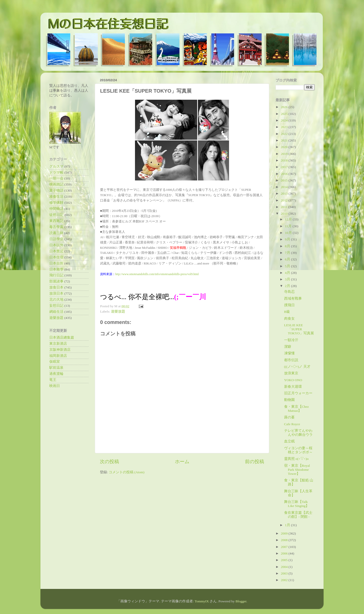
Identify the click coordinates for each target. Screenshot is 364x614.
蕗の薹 (289, 417)
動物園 (289, 400)
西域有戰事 (293, 299)
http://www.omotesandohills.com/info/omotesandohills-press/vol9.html (157, 274)
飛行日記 (56, 275)
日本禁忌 (56, 251)
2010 (285, 213)
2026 (285, 107)
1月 (288, 525)
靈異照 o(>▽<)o (296, 459)
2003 (285, 573)
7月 (288, 253)
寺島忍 (289, 292)
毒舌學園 (56, 227)
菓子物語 (56, 190)
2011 (285, 207)
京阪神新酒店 (60, 350)
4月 (288, 273)
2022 (285, 134)
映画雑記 (56, 184)
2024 (285, 120)
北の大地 (56, 300)
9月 (288, 239)
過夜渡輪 (56, 374)
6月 (288, 259)
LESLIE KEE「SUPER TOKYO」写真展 (299, 329)
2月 (288, 286)
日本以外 (56, 245)
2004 (285, 567)
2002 (285, 580)
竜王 (53, 380)
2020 (285, 147)
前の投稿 (255, 462)
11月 (289, 226)
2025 (285, 114)
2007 (285, 547)
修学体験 (56, 203)
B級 (287, 312)
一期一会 (56, 178)
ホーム (182, 462)
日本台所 (56, 263)
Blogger (241, 601)
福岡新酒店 (58, 356)
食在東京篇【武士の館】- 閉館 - (298, 515)
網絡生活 (56, 312)
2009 (285, 533)
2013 (285, 193)
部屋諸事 (56, 281)
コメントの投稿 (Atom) (127, 472)
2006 (285, 553)
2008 (285, 540)
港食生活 (56, 197)
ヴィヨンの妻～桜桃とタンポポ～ (298, 450)
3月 (288, 279)
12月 (289, 219)
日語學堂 (56, 239)
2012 (285, 200)
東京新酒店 (58, 344)
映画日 (55, 386)
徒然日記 (56, 215)
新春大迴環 (293, 387)
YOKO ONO (293, 380)
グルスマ (56, 166)
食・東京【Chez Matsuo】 (297, 409)
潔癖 (288, 347)
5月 (288, 266)
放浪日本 (56, 293)
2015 (285, 180)
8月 (288, 246)
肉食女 (289, 319)
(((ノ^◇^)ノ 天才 (297, 367)
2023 (285, 127)
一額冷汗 (291, 340)
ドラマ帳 (56, 172)
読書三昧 (56, 233)
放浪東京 (291, 373)
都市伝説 (291, 360)
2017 (285, 167)
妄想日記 (56, 306)
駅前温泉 (56, 368)
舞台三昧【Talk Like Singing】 (297, 504)
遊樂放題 (118, 311)
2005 (285, 560)
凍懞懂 (289, 353)
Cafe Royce (292, 424)
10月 (289, 233)
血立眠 (289, 441)
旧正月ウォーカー (298, 393)
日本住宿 (56, 257)
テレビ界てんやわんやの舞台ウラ (298, 433)
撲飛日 (289, 305)
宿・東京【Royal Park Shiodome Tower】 (297, 470)
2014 (285, 187)
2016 (285, 174)
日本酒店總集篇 (62, 337)
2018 (285, 160)
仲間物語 (56, 209)
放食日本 (56, 287)
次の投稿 (109, 462)
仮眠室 (55, 362)
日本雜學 (56, 269)
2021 (285, 140)
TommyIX (202, 601)
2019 (285, 154)
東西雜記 (56, 221)
